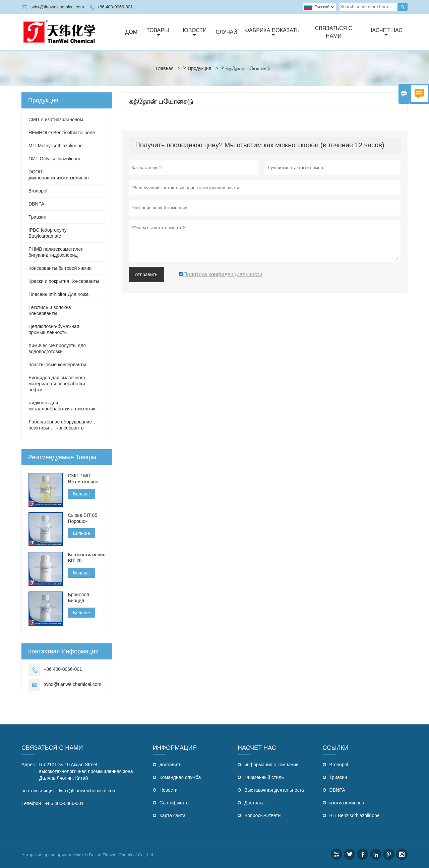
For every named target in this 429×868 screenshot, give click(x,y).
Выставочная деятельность (274, 790)
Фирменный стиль (264, 777)
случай (226, 32)
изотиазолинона (347, 803)
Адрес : (29, 765)
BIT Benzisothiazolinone (355, 815)
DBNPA (36, 204)
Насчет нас (385, 32)
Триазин (37, 217)
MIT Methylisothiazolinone (56, 146)
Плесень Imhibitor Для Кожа (58, 294)
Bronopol (38, 191)
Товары (158, 32)
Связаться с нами (334, 32)
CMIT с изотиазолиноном (56, 120)
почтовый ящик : (39, 791)
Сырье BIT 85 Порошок (82, 518)
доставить (171, 765)
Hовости (169, 790)
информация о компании (271, 765)
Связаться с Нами (52, 748)
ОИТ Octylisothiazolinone (55, 159)
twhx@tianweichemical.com (57, 7)
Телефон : (33, 803)
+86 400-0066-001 (115, 7)
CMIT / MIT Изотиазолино (83, 479)
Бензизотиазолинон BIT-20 (86, 558)
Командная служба (180, 777)
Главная (164, 68)
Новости (194, 32)
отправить (146, 274)
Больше (81, 494)
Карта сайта (173, 815)
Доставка (254, 803)
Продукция (199, 68)
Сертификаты (174, 803)
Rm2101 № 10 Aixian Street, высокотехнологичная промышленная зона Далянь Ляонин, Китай (86, 771)
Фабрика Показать (272, 32)
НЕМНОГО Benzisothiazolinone (62, 133)
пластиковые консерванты (57, 365)
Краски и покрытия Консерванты (64, 281)
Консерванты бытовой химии (60, 268)
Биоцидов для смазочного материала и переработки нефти (57, 384)
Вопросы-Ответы (263, 815)
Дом (132, 32)
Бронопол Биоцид (78, 598)
